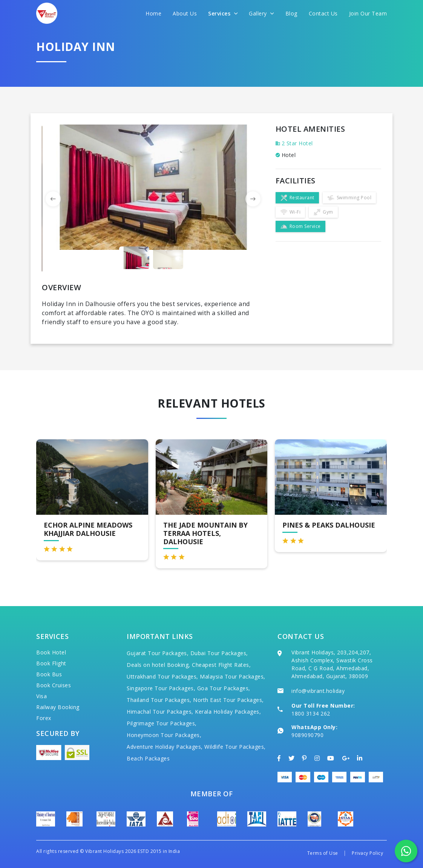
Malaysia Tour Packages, (233, 676)
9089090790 (307, 735)
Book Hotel (51, 652)
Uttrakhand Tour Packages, (162, 676)
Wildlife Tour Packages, (235, 747)
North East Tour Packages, (228, 700)
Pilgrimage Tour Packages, (162, 723)
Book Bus (49, 674)
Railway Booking (58, 707)
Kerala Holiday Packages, (228, 712)
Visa (41, 696)
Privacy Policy (367, 853)
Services (223, 13)
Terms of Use (323, 853)
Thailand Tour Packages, (159, 700)
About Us (185, 13)
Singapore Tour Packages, (161, 688)
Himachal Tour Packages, (160, 712)
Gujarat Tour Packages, (158, 653)
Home (153, 13)
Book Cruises (54, 685)
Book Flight (51, 663)
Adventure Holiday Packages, (165, 747)
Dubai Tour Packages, (219, 653)
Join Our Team (368, 13)
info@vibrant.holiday (318, 691)
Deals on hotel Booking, (159, 665)
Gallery (261, 13)
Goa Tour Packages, (224, 688)
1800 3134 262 (311, 713)
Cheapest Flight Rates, (221, 665)
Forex (44, 718)
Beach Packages (148, 758)
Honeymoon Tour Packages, (164, 735)
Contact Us (323, 13)
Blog (291, 13)
